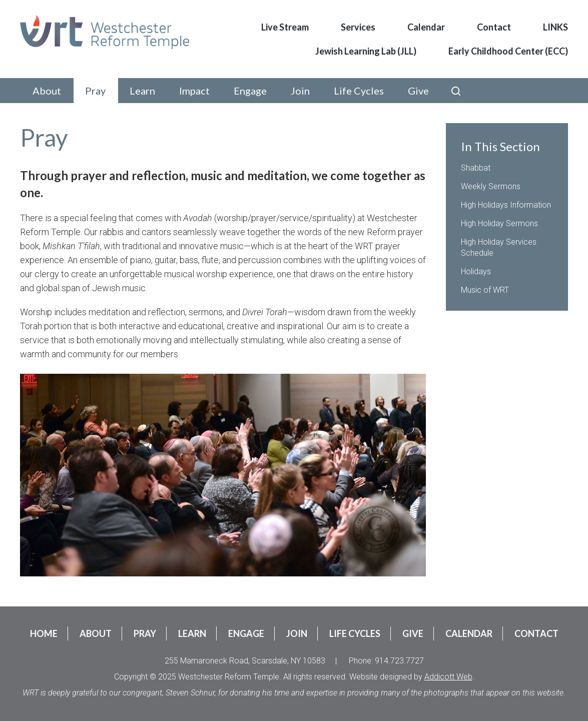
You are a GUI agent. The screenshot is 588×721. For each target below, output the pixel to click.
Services (358, 27)
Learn (142, 91)
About (47, 91)
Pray (95, 91)
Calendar (426, 27)
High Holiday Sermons (499, 223)
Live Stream (285, 27)
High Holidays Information (506, 205)
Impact (194, 91)
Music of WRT (485, 290)
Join (300, 91)
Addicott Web (448, 677)
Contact (494, 27)
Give (418, 91)
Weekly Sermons (491, 186)
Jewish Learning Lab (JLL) (366, 51)
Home (44, 633)
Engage (250, 91)
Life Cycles (359, 91)
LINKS (555, 27)
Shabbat (476, 168)
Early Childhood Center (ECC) (508, 51)
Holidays (476, 271)
